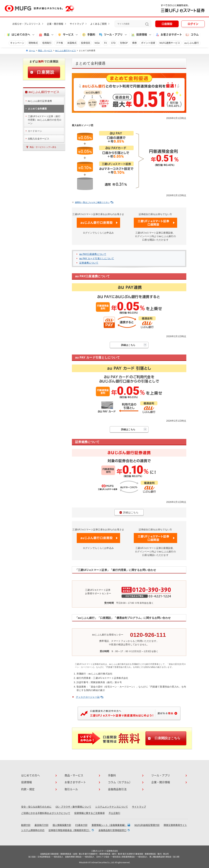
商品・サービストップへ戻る (43, 147)
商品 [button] (44, 35)
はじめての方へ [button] (18, 35)
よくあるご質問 (98, 24)
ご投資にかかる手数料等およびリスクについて (46, 813)
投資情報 (27, 782)
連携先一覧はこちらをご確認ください (94, 202)
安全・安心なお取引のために (36, 807)
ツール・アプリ (161, 775)
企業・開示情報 (55, 24)
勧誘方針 (26, 825)
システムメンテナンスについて (112, 807)
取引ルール (71, 789)
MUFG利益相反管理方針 (147, 825)
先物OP (124, 43)
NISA (97, 43)
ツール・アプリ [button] (111, 35)
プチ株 (59, 43)
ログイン (193, 24)
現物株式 (33, 43)
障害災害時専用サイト (175, 825)
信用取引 (47, 43)
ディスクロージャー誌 (90, 697)
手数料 (89, 35)
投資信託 (86, 43)
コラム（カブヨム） (120, 782)
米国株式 (72, 43)
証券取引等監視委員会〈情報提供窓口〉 (70, 830)
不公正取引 (114, 813)
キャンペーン (17, 43)
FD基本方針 (81, 825)
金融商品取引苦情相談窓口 (112, 830)
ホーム (32, 51)
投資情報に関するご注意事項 (89, 813)
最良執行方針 (42, 825)
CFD (113, 43)
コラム (192, 35)
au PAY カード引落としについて (97, 258)
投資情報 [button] (139, 35)
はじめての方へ (31, 775)
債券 (134, 43)
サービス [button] (66, 35)
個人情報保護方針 (62, 825)
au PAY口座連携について (93, 254)
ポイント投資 (148, 43)
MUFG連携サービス (170, 43)
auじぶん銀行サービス (66, 51)
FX (105, 43)
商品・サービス (45, 51)
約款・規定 (28, 789)
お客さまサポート (169, 35)
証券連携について (89, 263)
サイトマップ (77, 24)
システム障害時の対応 (33, 830)
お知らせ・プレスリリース (26, 24)
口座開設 (167, 24)
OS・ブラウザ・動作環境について (73, 807)
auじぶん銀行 (192, 43)
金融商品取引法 (117, 789)
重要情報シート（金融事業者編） (109, 825)
